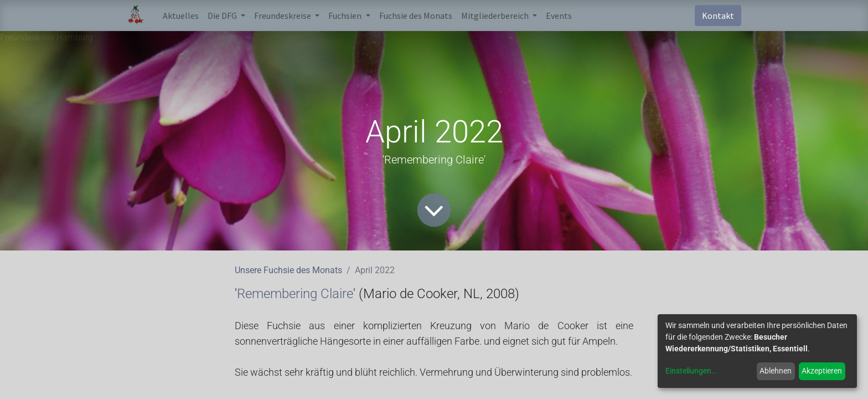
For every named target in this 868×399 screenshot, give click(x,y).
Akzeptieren (822, 371)
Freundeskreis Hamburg (46, 37)
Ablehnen (776, 371)
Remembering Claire (295, 294)
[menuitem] (181, 16)
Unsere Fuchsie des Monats (288, 270)
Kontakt (718, 16)
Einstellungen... (692, 371)
